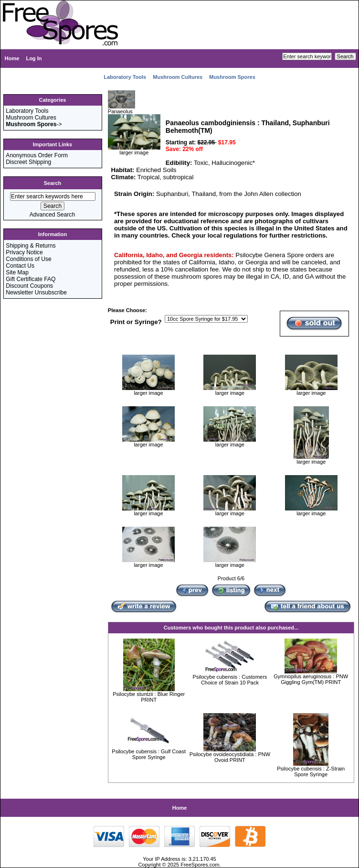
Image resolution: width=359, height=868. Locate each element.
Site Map (17, 272)
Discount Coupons (29, 286)
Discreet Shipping (28, 162)
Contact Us (20, 266)
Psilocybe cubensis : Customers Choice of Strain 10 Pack (230, 680)
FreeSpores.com (200, 865)
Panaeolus (121, 109)
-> (34, 124)
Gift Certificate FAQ (31, 279)
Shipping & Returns (31, 246)
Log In (34, 58)
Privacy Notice (24, 252)
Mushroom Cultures (178, 77)
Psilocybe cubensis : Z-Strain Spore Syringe (311, 771)
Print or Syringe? (136, 322)
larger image (148, 391)
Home (12, 58)
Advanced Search (52, 215)
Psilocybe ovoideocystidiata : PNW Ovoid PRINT (230, 757)
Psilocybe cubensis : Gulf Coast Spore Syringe (149, 754)
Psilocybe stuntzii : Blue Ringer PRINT (149, 697)
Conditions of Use (28, 259)
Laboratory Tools (125, 77)
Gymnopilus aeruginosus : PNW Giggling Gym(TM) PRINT (311, 679)
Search (53, 183)
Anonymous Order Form (37, 155)
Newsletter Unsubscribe (36, 293)
